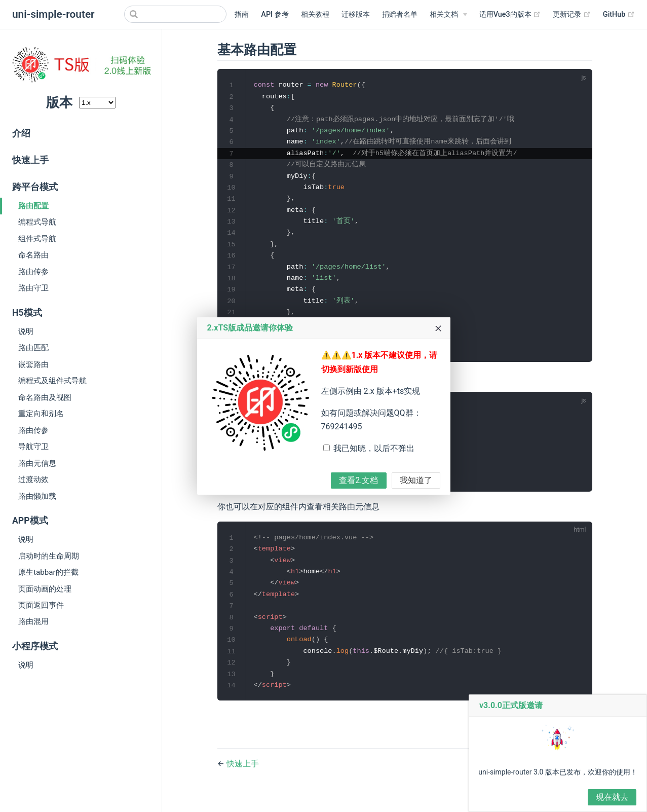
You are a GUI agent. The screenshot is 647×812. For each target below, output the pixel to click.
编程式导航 (37, 222)
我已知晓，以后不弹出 (374, 448)
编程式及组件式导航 (52, 381)
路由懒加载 (37, 496)
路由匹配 (33, 348)
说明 (26, 331)
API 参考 (275, 14)
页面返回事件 (41, 605)
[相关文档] (448, 15)
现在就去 (612, 797)
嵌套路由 (33, 364)
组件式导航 (37, 239)
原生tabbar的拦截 (48, 572)
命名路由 (33, 255)
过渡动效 (33, 479)
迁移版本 (356, 14)
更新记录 (572, 14)
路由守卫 (33, 288)
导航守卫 (33, 447)
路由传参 (33, 272)
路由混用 (33, 621)
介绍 (21, 133)
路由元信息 (37, 463)
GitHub (619, 14)
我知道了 (416, 480)
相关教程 (315, 14)
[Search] (175, 14)
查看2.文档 (358, 480)
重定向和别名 (41, 414)
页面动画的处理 (45, 589)
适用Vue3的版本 (510, 14)
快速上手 (30, 160)
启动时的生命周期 (49, 556)
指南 (242, 14)
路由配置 (33, 206)
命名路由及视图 (45, 397)
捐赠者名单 (400, 14)
